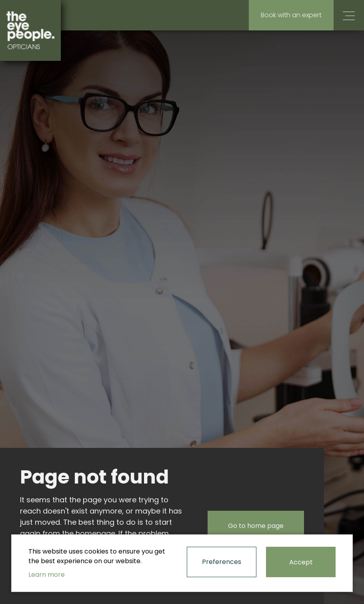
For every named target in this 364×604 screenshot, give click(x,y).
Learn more (47, 575)
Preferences (222, 562)
